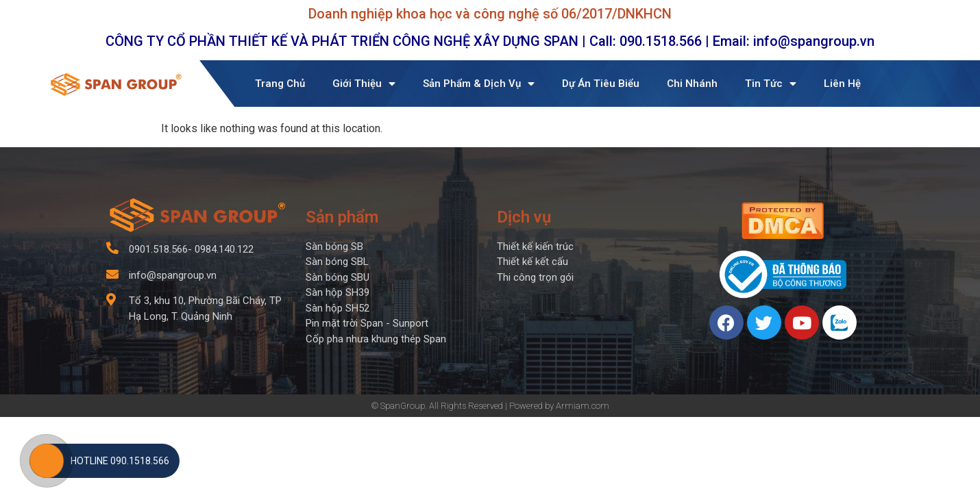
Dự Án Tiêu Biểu (601, 84)
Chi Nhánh (692, 84)
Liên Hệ (842, 84)
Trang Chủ (280, 84)
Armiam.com (583, 406)
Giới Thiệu (364, 84)
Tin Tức (771, 84)
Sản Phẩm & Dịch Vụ (479, 84)
